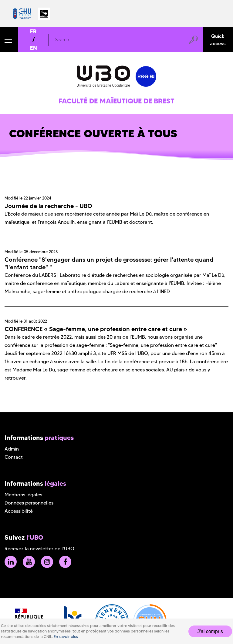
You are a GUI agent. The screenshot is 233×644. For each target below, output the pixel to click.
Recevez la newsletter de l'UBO (39, 549)
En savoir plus (66, 637)
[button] (9, 40)
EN (34, 48)
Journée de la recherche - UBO (48, 206)
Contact (14, 457)
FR (33, 31)
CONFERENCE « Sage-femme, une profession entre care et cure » (96, 329)
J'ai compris (210, 631)
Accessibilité (19, 511)
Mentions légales (23, 495)
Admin (12, 449)
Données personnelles (29, 503)
